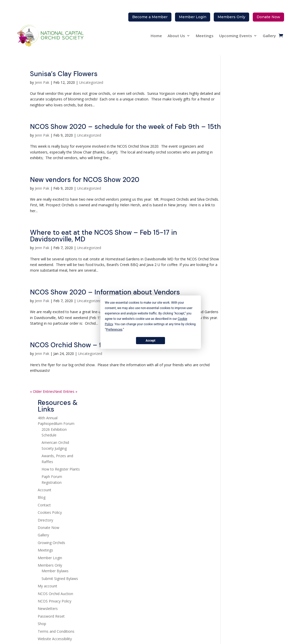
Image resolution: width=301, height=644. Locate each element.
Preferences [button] (114, 329)
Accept (151, 340)
